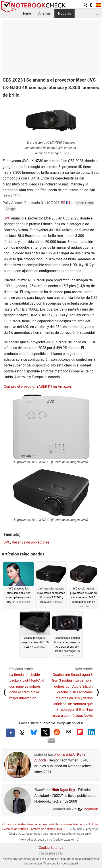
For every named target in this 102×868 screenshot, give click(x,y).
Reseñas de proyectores (31, 542)
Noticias (64, 13)
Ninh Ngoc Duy (63, 790)
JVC (7, 218)
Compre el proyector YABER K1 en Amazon (37, 386)
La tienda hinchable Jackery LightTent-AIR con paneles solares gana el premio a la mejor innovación (26, 686)
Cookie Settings (51, 848)
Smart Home (85, 203)
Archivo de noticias (16, 829)
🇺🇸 (63, 203)
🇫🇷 (68, 203)
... (97, 13)
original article (65, 754)
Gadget (11, 209)
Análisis (44, 13)
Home (26, 13)
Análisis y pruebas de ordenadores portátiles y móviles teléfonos (44, 824)
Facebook (88, 809)
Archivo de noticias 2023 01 (48, 829)
